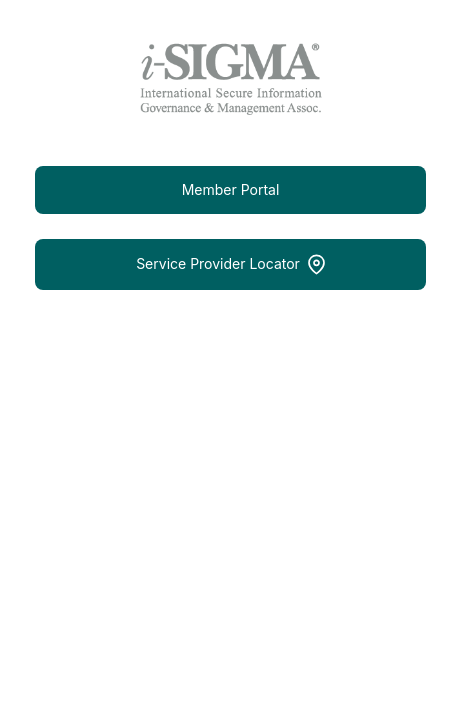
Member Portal (231, 189)
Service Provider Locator (230, 264)
